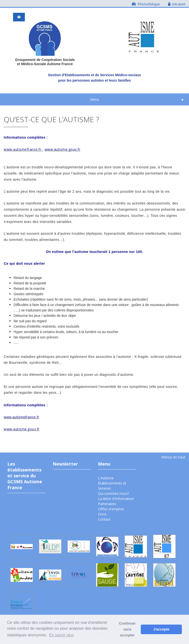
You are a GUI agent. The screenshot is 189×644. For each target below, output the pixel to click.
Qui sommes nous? (113, 493)
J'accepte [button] (161, 629)
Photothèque (146, 4)
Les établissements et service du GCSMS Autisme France (25, 476)
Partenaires (107, 504)
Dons (102, 514)
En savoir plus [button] (61, 635)
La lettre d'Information (116, 499)
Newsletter (65, 464)
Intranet (177, 4)
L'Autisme (106, 478)
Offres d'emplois (111, 509)
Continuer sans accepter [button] (127, 629)
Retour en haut (173, 457)
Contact (104, 519)
